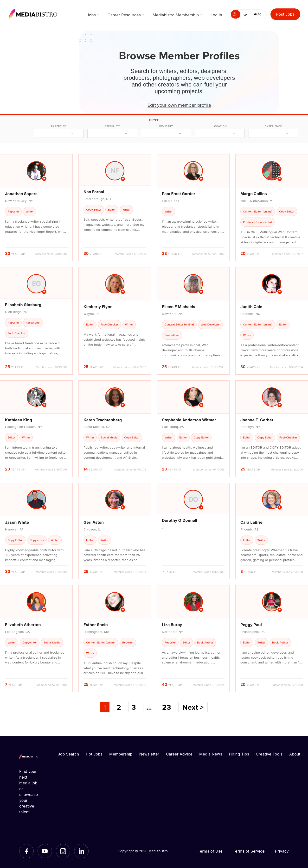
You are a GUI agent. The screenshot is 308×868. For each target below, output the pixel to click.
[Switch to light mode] (236, 14)
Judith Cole (251, 307)
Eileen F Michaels (179, 307)
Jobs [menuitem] (91, 15)
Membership (121, 754)
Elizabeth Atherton (23, 625)
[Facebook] (26, 851)
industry (166, 126)
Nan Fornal (94, 192)
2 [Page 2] (119, 707)
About (295, 754)
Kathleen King (19, 420)
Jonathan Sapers (21, 194)
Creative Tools (269, 754)
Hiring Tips (239, 754)
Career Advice (179, 754)
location (220, 126)
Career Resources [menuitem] (124, 15)
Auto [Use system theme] (258, 14)
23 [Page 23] (167, 707)
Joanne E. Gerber (257, 420)
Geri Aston (94, 522)
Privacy (282, 851)
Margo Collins (254, 194)
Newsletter (149, 754)
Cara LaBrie (251, 522)
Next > (193, 707)
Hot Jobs (94, 754)
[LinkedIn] (81, 851)
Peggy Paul (251, 625)
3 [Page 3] (134, 707)
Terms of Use (210, 851)
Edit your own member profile (179, 105)
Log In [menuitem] (216, 15)
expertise (58, 126)
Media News (211, 754)
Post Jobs (286, 14)
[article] (36, 208)
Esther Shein (96, 625)
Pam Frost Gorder (179, 194)
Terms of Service (249, 851)
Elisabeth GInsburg (23, 305)
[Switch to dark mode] (246, 14)
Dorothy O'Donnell (180, 520)
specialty (112, 126)
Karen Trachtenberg (103, 420)
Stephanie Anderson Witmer (189, 420)
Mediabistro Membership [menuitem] (176, 15)
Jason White (17, 522)
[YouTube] (45, 851)
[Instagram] (63, 851)
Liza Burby (172, 625)
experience (273, 126)
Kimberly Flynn (98, 307)
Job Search (69, 754)
